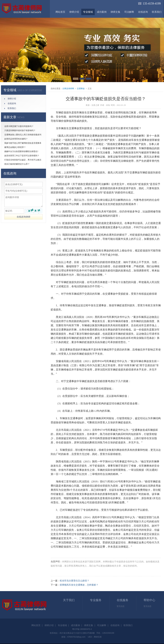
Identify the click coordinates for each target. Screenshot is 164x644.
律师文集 (115, 12)
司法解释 (129, 12)
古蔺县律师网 (68, 89)
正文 (90, 89)
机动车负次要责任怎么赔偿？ (74, 581)
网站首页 (60, 12)
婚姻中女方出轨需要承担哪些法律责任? (21, 151)
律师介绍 (74, 12)
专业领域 (88, 12)
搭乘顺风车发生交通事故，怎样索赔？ (79, 585)
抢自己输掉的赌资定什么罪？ (17, 164)
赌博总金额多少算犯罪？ (15, 147)
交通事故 (81, 89)
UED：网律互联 (95, 637)
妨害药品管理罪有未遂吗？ (16, 139)
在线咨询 (143, 12)
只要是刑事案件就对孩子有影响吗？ (20, 130)
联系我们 (157, 12)
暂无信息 (121, 606)
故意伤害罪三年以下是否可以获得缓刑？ (22, 156)
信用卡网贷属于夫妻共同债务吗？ (19, 126)
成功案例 (102, 12)
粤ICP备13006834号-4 (82, 629)
